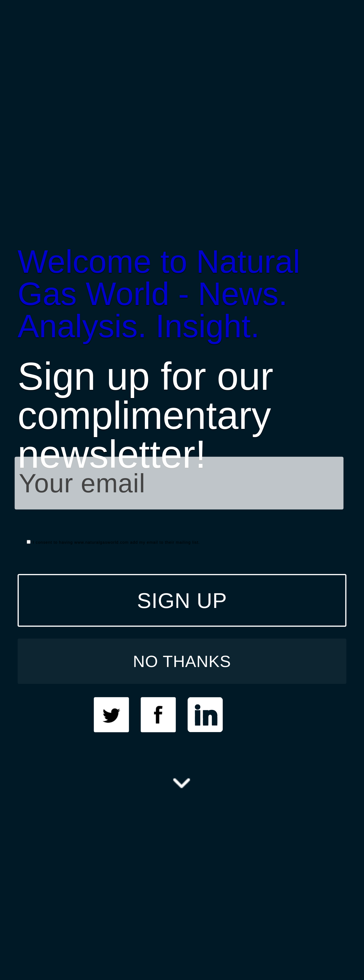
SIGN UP (182, 600)
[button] (182, 294)
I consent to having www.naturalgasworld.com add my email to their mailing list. (113, 542)
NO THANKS (182, 661)
